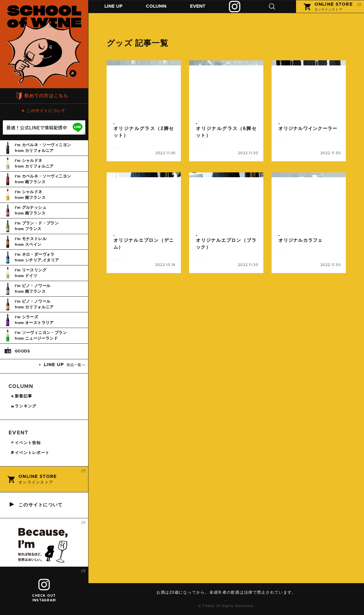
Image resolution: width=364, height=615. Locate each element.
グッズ (119, 122)
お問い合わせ (228, 599)
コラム (160, 11)
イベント (204, 11)
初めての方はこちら (46, 96)
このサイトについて (46, 111)
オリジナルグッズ (131, 151)
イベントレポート (30, 453)
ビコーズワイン (129, 158)
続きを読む (144, 116)
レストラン (159, 281)
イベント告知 (26, 443)
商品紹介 (115, 11)
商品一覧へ (65, 365)
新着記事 (21, 396)
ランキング (23, 406)
